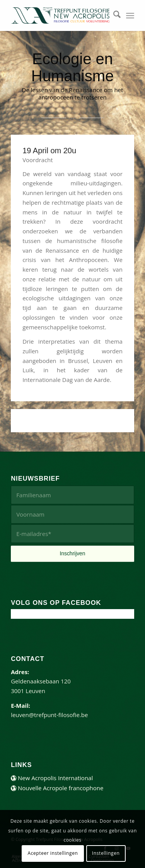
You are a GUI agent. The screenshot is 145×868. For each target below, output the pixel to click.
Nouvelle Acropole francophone (57, 788)
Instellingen (106, 853)
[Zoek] (113, 15)
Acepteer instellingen (53, 853)
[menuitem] (113, 15)
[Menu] (130, 15)
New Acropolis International (52, 778)
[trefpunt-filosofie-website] (60, 15)
